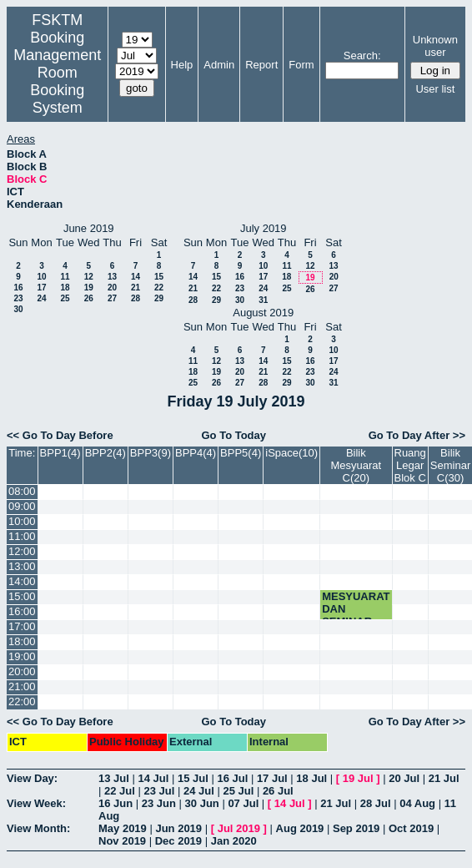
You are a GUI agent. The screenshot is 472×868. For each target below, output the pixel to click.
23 (18, 298)
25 (65, 298)
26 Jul (278, 791)
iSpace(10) (291, 453)
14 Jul (153, 778)
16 (18, 288)
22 (159, 288)
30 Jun (202, 803)
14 (136, 277)
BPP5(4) (241, 453)
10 (41, 277)
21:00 (22, 686)
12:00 (22, 551)
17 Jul (272, 778)
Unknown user (435, 46)
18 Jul (311, 778)
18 (65, 288)
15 (159, 277)
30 (18, 309)
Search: (362, 56)
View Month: (38, 828)
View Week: (36, 803)
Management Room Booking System (57, 81)
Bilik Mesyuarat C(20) (356, 465)
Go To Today (233, 435)
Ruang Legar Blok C (410, 465)
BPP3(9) (151, 453)
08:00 (22, 491)
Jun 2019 (178, 828)
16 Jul (232, 778)
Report (261, 65)
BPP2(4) (105, 453)
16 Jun (115, 803)
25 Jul (238, 791)
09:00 (22, 506)
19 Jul (358, 778)
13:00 (22, 566)
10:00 (22, 521)
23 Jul (159, 791)
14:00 (22, 581)
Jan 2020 (234, 841)
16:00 (22, 611)
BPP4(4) (196, 453)
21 (136, 288)
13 (112, 277)
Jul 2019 (239, 828)
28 (136, 298)
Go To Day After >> (417, 435)
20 (112, 288)
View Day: (32, 778)
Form (301, 65)
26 (89, 298)
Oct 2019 (411, 828)
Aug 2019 (300, 828)
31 (263, 300)
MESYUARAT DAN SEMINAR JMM (356, 615)
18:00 (22, 641)
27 (112, 298)
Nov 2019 (122, 841)
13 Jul (114, 778)
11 (65, 277)
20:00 (22, 671)
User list (435, 89)
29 (159, 298)
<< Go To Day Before (60, 435)
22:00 (22, 701)
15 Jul (193, 778)
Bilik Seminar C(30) (450, 465)
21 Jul (444, 778)
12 (89, 277)
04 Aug (417, 803)
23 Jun (159, 803)
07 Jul (243, 803)
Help (182, 65)
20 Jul (404, 778)
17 (41, 288)
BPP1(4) (60, 453)
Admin (219, 65)
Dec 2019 (178, 841)
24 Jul (199, 791)
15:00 (22, 596)
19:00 (22, 656)
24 (41, 298)
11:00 (22, 536)
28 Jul (376, 803)
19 (89, 288)
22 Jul (120, 791)
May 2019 (123, 828)
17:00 (22, 626)
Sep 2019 (356, 828)
